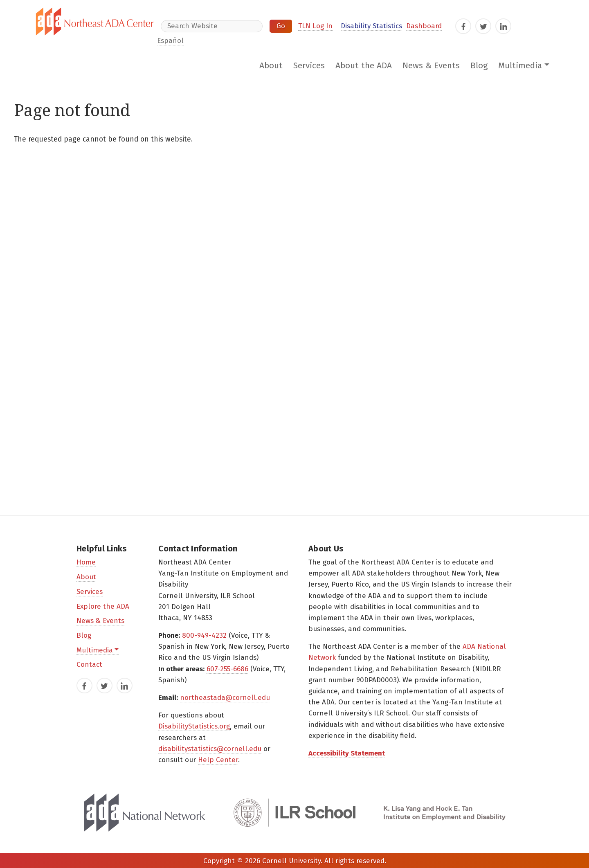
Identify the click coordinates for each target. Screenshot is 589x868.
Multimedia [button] (520, 66)
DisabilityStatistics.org (194, 726)
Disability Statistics (371, 26)
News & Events (431, 66)
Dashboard (424, 26)
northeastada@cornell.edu (225, 698)
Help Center (218, 760)
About (271, 66)
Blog (479, 66)
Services (309, 66)
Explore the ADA (103, 606)
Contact (89, 664)
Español (170, 41)
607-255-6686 (227, 669)
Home (86, 562)
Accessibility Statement (347, 753)
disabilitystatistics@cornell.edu (210, 749)
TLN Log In (315, 26)
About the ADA (364, 66)
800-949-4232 (204, 635)
